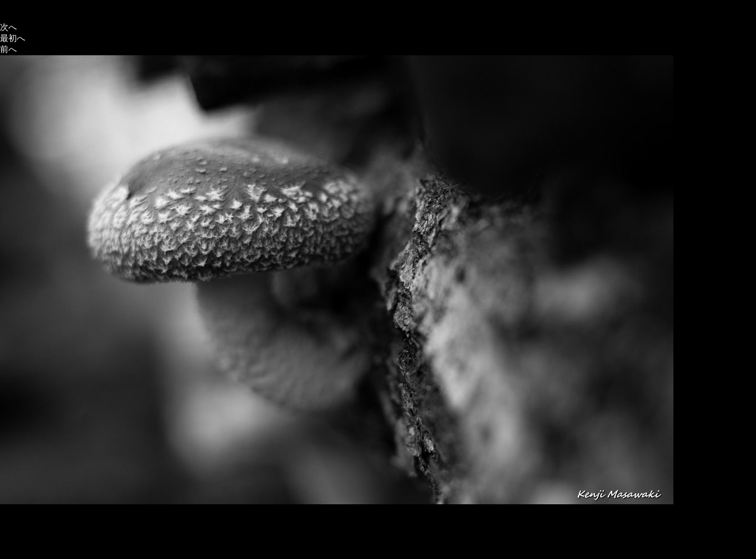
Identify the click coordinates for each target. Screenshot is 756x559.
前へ (8, 49)
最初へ (13, 38)
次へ (8, 27)
